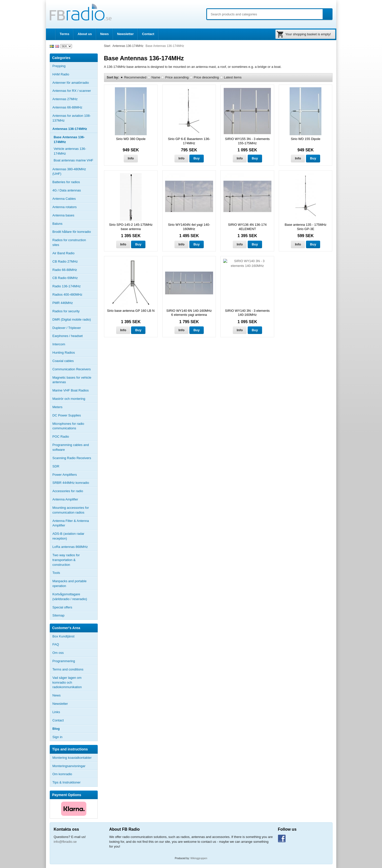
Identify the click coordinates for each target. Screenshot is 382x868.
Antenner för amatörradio (75, 83)
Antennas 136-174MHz (75, 129)
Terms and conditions (68, 669)
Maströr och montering (69, 399)
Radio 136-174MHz (67, 286)
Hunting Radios (64, 353)
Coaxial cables (63, 361)
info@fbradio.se (65, 842)
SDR (56, 466)
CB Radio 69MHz (65, 278)
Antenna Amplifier (65, 499)
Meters (58, 407)
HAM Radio (75, 74)
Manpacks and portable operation (70, 583)
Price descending (206, 77)
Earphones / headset (68, 336)
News (105, 34)
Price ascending (177, 77)
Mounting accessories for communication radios (71, 510)
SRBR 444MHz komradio (71, 483)
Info (131, 158)
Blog (56, 729)
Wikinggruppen (199, 858)
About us (85, 34)
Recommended (135, 77)
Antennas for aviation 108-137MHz (72, 118)
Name (156, 77)
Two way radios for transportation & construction (66, 560)
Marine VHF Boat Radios (71, 390)
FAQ (56, 644)
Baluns (58, 224)
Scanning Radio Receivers (72, 458)
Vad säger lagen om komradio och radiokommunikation (67, 682)
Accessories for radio (75, 491)
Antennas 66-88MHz (75, 107)
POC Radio (61, 437)
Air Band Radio (63, 253)
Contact (148, 34)
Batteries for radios (66, 182)
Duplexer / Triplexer (67, 328)
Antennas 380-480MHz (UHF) (75, 172)
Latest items (233, 77)
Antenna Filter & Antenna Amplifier (71, 523)
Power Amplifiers (65, 475)
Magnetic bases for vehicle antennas (72, 380)
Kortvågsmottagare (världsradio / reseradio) (70, 597)
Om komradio (62, 774)
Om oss (58, 653)
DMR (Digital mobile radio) (72, 319)
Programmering (64, 661)
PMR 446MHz (63, 303)
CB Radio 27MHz (65, 261)
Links (56, 712)
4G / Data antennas (67, 190)
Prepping (59, 66)
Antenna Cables (64, 199)
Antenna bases (75, 215)
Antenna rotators (65, 207)
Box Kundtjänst (63, 636)
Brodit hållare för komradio (72, 232)
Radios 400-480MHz (68, 295)
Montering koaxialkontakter (72, 758)
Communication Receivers (72, 369)
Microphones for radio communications (68, 426)
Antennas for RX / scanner (72, 91)
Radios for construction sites (69, 242)
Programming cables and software (71, 447)
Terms (64, 34)
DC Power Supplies (67, 415)
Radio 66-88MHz (65, 270)
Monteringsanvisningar (69, 766)
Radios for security (66, 311)
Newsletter (125, 34)
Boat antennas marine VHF (74, 160)
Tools (56, 573)
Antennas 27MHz (75, 99)
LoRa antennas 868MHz (70, 547)
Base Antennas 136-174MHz (69, 139)
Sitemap (59, 615)
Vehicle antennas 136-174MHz (70, 151)
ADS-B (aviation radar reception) (68, 536)
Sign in (58, 737)
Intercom (59, 344)
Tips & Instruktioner (67, 782)
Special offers (62, 607)
